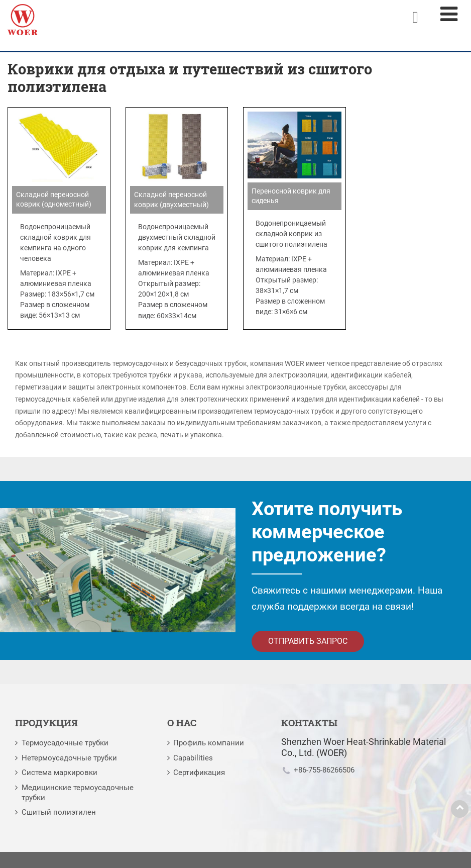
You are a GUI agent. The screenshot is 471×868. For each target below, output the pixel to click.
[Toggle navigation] (449, 14)
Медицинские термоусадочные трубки (78, 793)
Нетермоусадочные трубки (69, 758)
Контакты (309, 722)
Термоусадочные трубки (65, 743)
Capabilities (193, 758)
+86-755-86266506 (324, 770)
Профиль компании (209, 743)
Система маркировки (60, 773)
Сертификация (199, 773)
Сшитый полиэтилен (59, 812)
